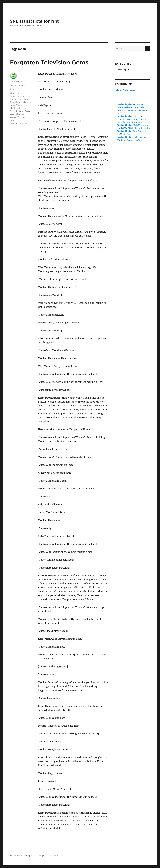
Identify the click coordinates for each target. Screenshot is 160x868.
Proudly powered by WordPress (49, 856)
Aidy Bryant (15, 93)
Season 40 (15, 117)
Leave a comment (18, 124)
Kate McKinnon (23, 102)
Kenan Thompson (18, 105)
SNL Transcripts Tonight (34, 21)
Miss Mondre (16, 108)
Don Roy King (16, 81)
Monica (26, 108)
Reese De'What (17, 111)
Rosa (27, 111)
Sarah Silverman (18, 114)
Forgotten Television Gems (49, 62)
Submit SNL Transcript (125, 90)
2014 (12, 89)
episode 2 (21, 96)
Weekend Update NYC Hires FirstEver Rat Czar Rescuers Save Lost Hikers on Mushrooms (132, 119)
